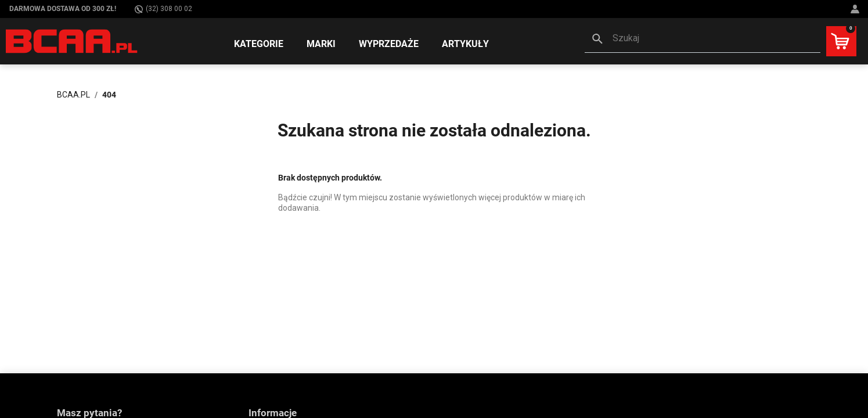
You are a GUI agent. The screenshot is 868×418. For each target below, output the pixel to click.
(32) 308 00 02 (163, 9)
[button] (703, 39)
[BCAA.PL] (72, 41)
